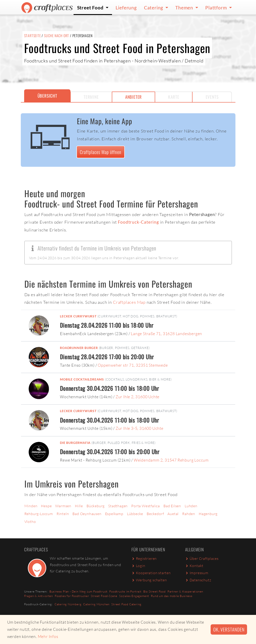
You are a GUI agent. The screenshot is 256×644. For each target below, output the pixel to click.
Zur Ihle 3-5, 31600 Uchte (140, 428)
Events (212, 97)
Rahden (189, 514)
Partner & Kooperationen (185, 591)
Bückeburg (96, 506)
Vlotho (30, 522)
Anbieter (133, 97)
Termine (91, 97)
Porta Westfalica (146, 506)
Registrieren (144, 558)
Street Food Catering (126, 604)
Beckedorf (155, 514)
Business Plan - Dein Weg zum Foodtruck (78, 591)
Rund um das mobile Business (172, 596)
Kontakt (194, 566)
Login (138, 566)
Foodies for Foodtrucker (72, 596)
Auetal (173, 514)
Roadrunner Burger (79, 348)
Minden (31, 506)
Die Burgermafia (75, 443)
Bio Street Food (154, 591)
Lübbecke (135, 514)
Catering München (96, 604)
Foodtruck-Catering (138, 222)
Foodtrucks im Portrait (125, 591)
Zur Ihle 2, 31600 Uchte (138, 397)
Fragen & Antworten (39, 596)
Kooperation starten (151, 573)
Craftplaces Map (129, 302)
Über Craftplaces (202, 558)
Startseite (33, 36)
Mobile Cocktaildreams (82, 379)
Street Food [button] (91, 7)
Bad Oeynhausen (87, 514)
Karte (174, 97)
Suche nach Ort (57, 36)
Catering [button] (154, 7)
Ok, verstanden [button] (229, 629)
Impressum (197, 573)
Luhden (191, 506)
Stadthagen (118, 506)
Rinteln (63, 514)
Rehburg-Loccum (39, 514)
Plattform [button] (217, 7)
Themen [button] (185, 7)
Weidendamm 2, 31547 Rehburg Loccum (171, 460)
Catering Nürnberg (68, 604)
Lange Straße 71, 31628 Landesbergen (166, 334)
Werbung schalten (149, 580)
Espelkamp (114, 514)
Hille (79, 506)
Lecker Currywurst (78, 316)
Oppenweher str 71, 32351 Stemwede (133, 365)
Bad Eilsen (172, 506)
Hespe (46, 506)
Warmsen (63, 506)
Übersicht (47, 96)
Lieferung (126, 7)
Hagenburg (208, 514)
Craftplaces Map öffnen (101, 152)
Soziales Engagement (134, 596)
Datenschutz (198, 580)
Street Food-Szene (104, 596)
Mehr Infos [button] (48, 636)
